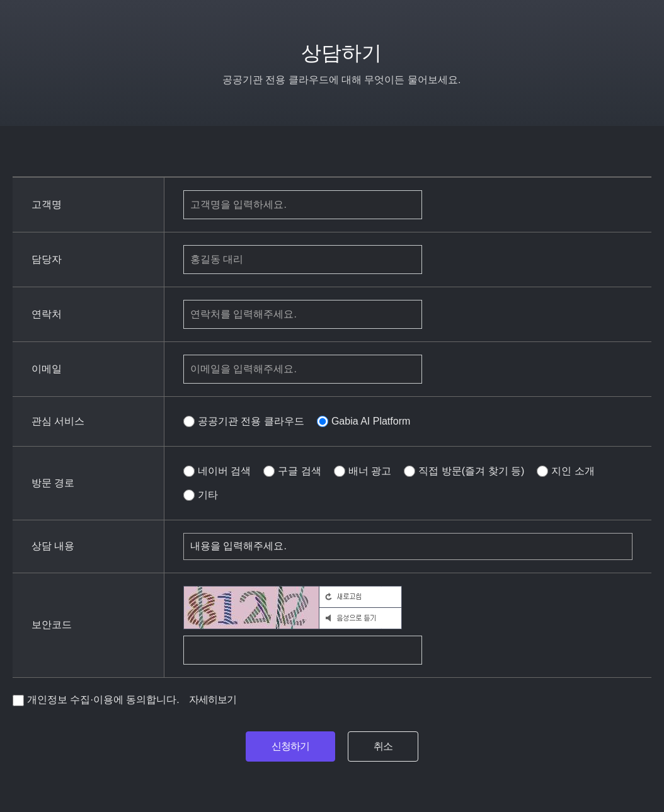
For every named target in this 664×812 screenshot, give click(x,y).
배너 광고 (363, 471)
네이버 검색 (217, 471)
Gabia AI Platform (363, 421)
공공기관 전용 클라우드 (244, 421)
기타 (201, 495)
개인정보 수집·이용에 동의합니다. (96, 700)
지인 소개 (565, 471)
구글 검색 (292, 471)
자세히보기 (213, 700)
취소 (383, 746)
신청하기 (290, 746)
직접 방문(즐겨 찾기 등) (464, 471)
